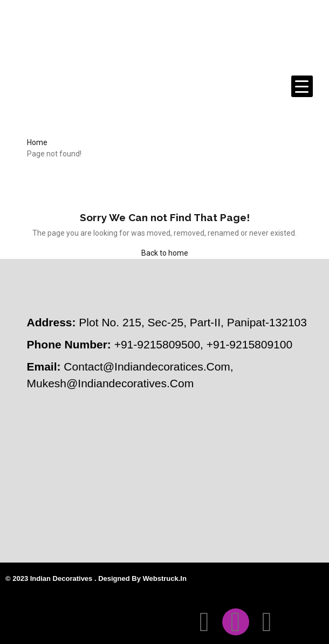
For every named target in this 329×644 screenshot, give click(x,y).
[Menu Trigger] (302, 86)
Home (37, 142)
